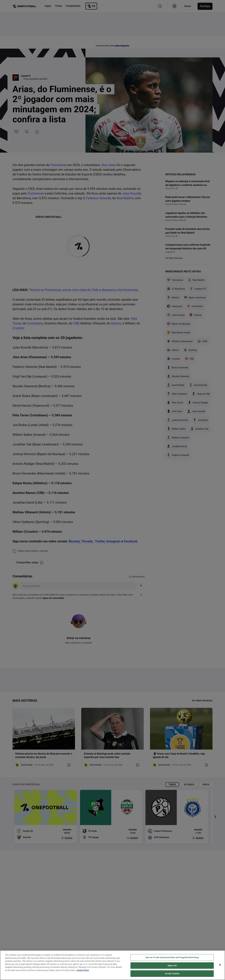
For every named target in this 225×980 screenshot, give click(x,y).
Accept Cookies (172, 974)
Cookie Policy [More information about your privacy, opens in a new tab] (83, 970)
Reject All (172, 966)
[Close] (220, 965)
